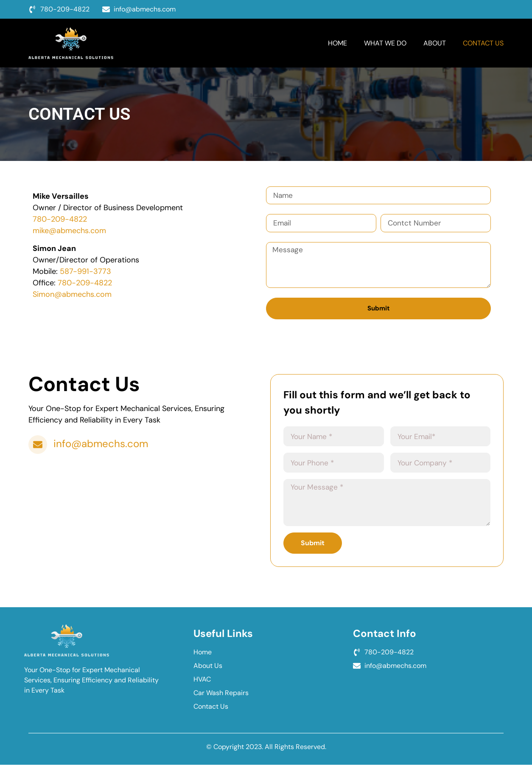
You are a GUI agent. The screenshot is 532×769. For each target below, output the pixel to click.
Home (337, 43)
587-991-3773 (85, 271)
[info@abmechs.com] (39, 447)
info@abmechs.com (102, 446)
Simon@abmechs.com (72, 294)
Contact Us (483, 43)
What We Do (385, 43)
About (435, 43)
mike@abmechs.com (69, 231)
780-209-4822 (60, 219)
